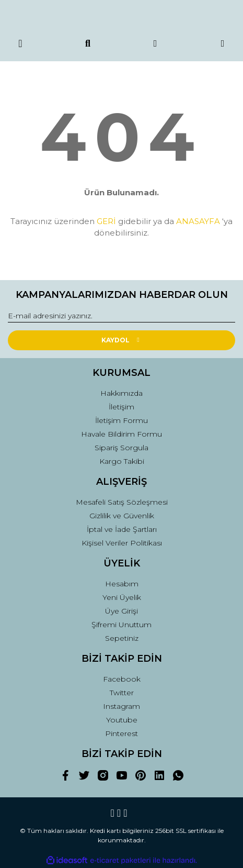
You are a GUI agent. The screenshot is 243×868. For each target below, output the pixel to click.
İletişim (121, 407)
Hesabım (122, 584)
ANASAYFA (198, 221)
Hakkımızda (121, 393)
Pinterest (121, 733)
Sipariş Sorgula (121, 448)
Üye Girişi (121, 611)
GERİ (106, 221)
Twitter (122, 693)
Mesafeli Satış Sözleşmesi (122, 502)
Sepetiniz (122, 638)
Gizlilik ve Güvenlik (122, 516)
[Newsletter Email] (121, 316)
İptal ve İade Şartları (122, 529)
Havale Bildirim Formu (121, 434)
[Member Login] (155, 44)
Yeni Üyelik (122, 597)
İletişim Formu (121, 420)
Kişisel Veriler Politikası (122, 543)
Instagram (121, 706)
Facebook (122, 679)
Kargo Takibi (122, 461)
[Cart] (223, 44)
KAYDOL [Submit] (121, 340)
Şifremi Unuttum (121, 625)
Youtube (122, 720)
